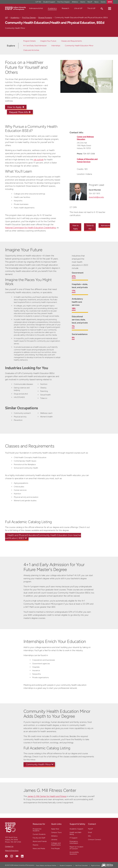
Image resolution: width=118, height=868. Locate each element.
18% (74, 308)
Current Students (39, 834)
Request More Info (20, 112)
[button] (110, 8)
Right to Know (95, 865)
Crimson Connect (94, 840)
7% (73, 326)
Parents (35, 845)
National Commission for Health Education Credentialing (30, 228)
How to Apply (16, 107)
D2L (89, 836)
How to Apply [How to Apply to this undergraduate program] (75, 227)
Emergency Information (74, 842)
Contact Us (9, 846)
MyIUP (90, 829)
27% (74, 276)
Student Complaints (66, 865)
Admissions (105, 225)
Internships (56, 46)
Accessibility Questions (74, 853)
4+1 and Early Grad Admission (35, 46)
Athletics (54, 836)
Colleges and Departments (56, 844)
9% (73, 338)
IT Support (73, 838)
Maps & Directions (12, 851)
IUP (6, 18)
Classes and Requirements (71, 41)
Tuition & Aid (90, 227)
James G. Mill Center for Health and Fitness (47, 796)
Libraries (54, 840)
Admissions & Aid (36, 8)
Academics (52, 8)
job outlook (38, 160)
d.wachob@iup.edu (96, 197)
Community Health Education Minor (79, 46)
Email (90, 832)
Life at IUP (78, 8)
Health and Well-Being (76, 833)
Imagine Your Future (48, 41)
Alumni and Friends (40, 841)
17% (74, 291)
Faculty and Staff (39, 838)
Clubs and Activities (31, 50)
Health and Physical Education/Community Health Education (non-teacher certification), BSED (43, 537)
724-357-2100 (16, 842)
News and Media (39, 849)
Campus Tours (56, 832)
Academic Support (76, 829)
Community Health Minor (38, 764)
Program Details (29, 41)
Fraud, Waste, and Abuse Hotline (46, 865)
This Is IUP (91, 8)
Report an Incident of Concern (76, 848)
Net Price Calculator (82, 865)
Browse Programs (45, 18)
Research (65, 8)
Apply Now (55, 829)
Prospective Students (37, 830)
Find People (55, 849)
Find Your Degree (29, 18)
